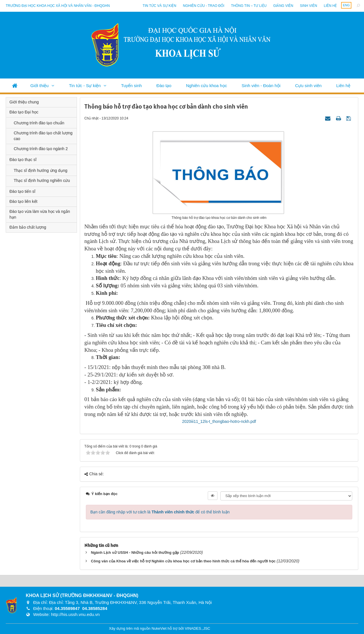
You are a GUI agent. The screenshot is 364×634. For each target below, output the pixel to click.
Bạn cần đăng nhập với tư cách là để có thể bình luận (160, 512)
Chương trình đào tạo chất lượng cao (43, 136)
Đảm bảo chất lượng (28, 227)
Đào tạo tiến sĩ (22, 191)
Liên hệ (330, 6)
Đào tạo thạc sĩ (23, 160)
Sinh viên (308, 6)
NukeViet (159, 628)
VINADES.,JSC (198, 628)
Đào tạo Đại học (24, 112)
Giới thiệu (39, 86)
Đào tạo (164, 86)
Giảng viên (283, 6)
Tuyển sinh (131, 86)
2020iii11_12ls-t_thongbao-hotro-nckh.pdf (219, 421)
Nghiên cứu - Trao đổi (203, 6)
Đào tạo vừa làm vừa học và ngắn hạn (40, 214)
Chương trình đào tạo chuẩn (39, 123)
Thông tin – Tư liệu (249, 6)
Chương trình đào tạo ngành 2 (41, 149)
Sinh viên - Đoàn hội (261, 86)
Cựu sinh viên (308, 86)
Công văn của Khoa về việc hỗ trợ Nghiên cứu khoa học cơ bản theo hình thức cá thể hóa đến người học (183, 561)
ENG (346, 5)
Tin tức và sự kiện (160, 6)
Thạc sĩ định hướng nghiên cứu (42, 180)
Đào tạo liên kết (23, 201)
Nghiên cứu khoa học (206, 86)
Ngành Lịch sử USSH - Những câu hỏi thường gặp (135, 552)
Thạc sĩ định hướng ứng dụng (40, 170)
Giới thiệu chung (24, 102)
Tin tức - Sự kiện (85, 86)
